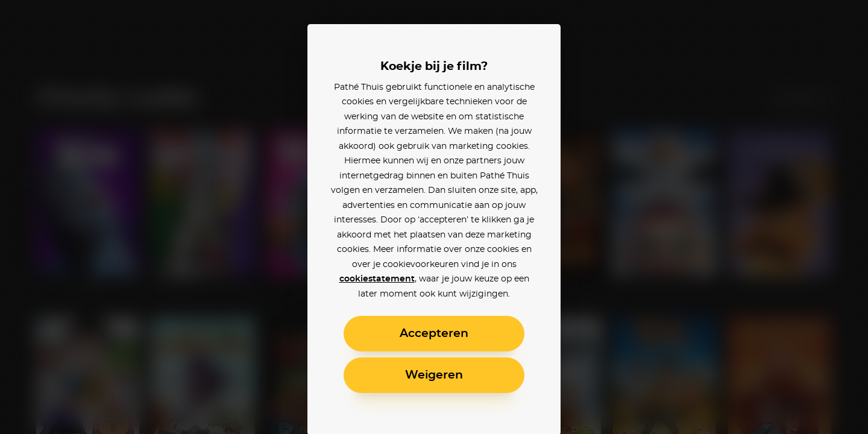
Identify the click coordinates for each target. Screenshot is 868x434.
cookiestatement (377, 279)
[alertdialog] (434, 217)
